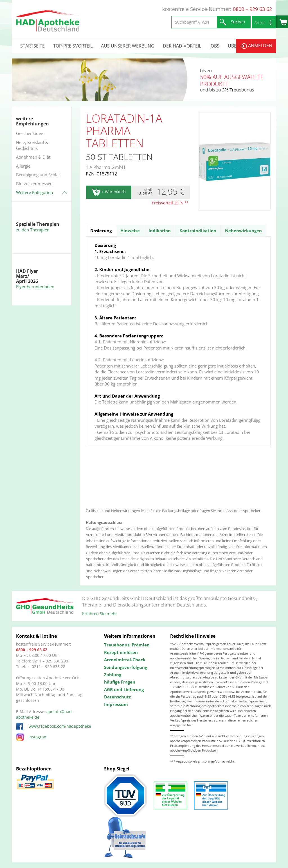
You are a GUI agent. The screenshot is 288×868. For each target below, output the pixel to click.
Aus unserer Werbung (128, 46)
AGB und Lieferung (124, 689)
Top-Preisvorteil (73, 46)
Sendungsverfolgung (126, 667)
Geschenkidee (30, 133)
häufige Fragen (120, 682)
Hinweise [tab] (130, 231)
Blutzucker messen (34, 184)
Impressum (116, 704)
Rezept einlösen (121, 652)
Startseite (32, 46)
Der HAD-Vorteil (182, 46)
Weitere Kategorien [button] (34, 192)
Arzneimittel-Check (125, 660)
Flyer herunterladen (35, 287)
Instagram (32, 737)
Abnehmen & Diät (33, 157)
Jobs (214, 46)
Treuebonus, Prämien (127, 645)
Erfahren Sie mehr (100, 614)
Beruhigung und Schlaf (38, 175)
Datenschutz (117, 697)
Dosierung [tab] (101, 231)
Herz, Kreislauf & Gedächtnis (32, 145)
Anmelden (256, 46)
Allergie (23, 166)
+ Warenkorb (109, 192)
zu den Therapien (33, 230)
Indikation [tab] (160, 231)
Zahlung (113, 675)
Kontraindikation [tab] (198, 231)
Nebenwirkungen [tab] (243, 231)
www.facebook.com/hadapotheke (54, 726)
